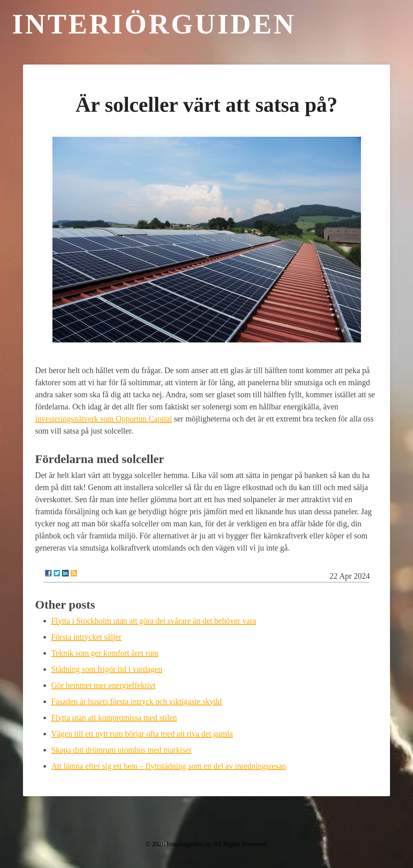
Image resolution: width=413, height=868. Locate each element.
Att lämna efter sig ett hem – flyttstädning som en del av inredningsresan (169, 766)
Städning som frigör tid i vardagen (107, 669)
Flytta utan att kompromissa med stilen (114, 718)
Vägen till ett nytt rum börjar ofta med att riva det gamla (142, 734)
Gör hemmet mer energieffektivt (103, 685)
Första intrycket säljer (86, 637)
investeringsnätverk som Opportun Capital (103, 419)
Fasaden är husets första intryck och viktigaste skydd (137, 701)
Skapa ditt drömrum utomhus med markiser (121, 750)
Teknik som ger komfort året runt (105, 653)
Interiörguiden (154, 24)
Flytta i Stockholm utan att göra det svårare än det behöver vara (154, 621)
